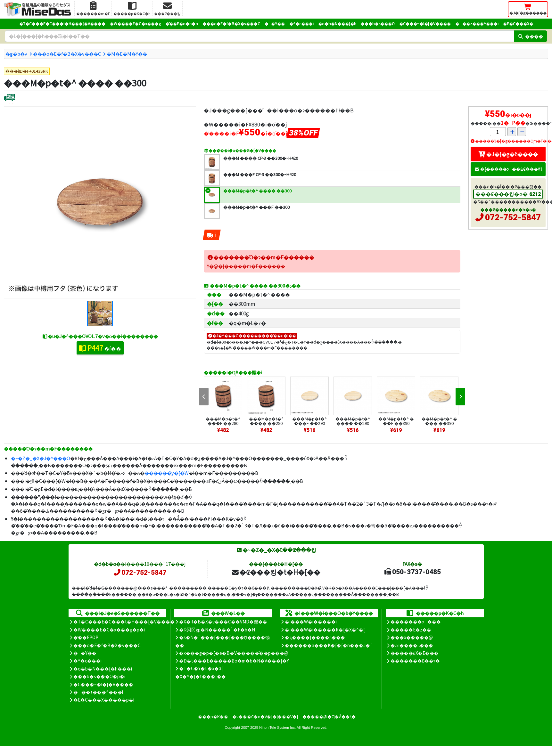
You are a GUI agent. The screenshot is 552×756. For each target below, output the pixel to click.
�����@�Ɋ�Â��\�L (330, 716)
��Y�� (275, 24)
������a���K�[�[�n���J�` (329, 645)
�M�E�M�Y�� (127, 54)
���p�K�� (213, 716)
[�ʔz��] (9, 98)
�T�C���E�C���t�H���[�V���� (62, 24)
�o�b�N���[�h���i (103, 669)
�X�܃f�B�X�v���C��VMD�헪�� (223, 622)
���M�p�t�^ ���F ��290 (309, 421)
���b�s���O (378, 24)
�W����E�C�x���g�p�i (109, 630)
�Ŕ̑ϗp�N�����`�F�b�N (217, 630)
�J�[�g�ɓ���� (508, 154)
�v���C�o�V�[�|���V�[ (265, 716)
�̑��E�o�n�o (182, 24)
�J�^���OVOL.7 (258, 342)
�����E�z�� (411, 630)
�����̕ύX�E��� (414, 653)
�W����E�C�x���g (135, 24)
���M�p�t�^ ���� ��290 (353, 421)
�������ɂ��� (416, 622)
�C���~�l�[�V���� (425, 24)
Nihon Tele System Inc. (277, 728)
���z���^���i (477, 24)
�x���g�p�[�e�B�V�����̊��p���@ (234, 653)
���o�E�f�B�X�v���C (231, 24)
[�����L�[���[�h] (259, 36)
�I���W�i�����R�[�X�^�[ (325, 630)
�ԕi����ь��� (412, 645)
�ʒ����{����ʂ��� (315, 637)
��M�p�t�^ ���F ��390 (396, 421)
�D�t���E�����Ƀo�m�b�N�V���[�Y (234, 661)
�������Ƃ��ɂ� (415, 661)
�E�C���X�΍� (518, 24)
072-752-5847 (513, 217)
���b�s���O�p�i (99, 676)
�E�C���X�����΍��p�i (104, 700)
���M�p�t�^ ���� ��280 (266, 421)
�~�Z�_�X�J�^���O (41, 458)
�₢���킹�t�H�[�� (276, 572)
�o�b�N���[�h (337, 24)
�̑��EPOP (86, 637)
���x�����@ (412, 637)
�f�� (100, 348)
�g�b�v (16, 54)
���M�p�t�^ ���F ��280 (223, 421)
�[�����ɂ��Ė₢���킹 (508, 169)
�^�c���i (301, 24)
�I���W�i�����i (311, 622)
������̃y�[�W (167, 473)
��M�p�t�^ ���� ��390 (439, 421)
